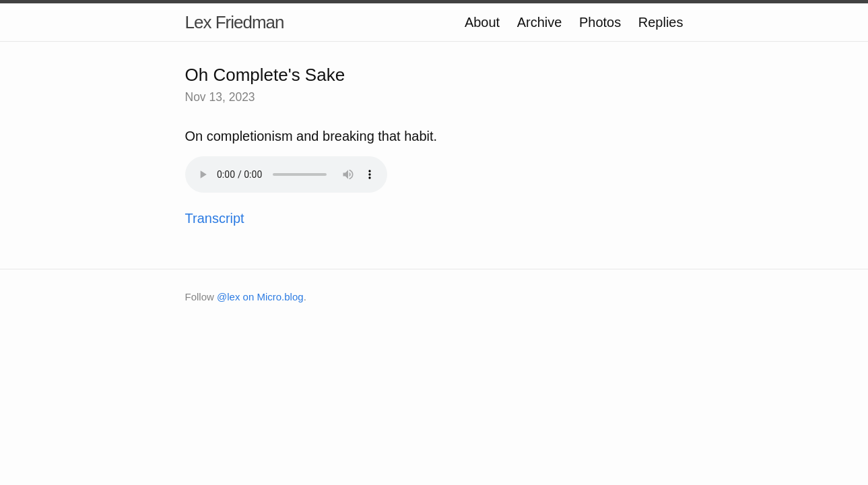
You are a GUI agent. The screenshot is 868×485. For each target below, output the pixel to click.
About (482, 22)
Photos (600, 22)
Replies (661, 22)
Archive (540, 22)
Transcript (215, 218)
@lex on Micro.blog (260, 297)
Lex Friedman (235, 22)
